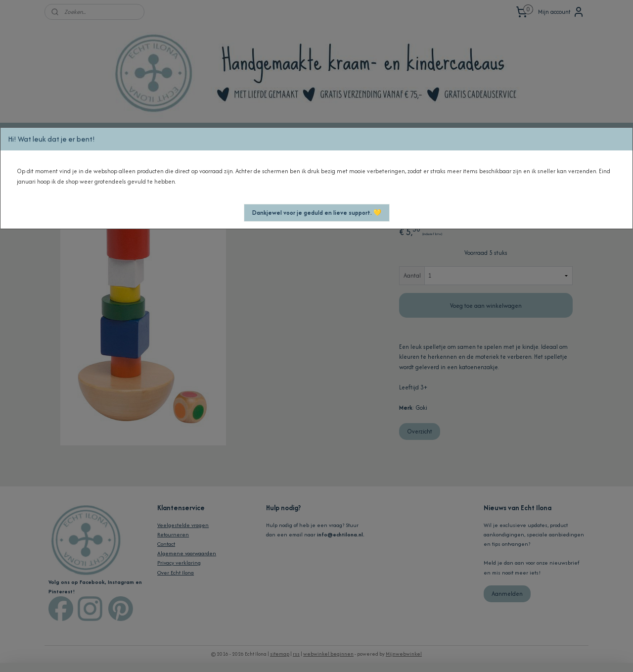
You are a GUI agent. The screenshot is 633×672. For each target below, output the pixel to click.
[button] (317, 213)
